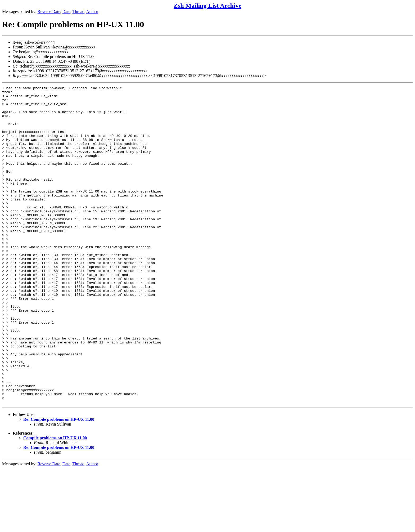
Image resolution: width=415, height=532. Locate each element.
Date (66, 12)
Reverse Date (49, 12)
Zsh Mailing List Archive (207, 6)
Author (92, 12)
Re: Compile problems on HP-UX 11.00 (59, 483)
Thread (78, 12)
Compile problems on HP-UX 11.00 (55, 501)
